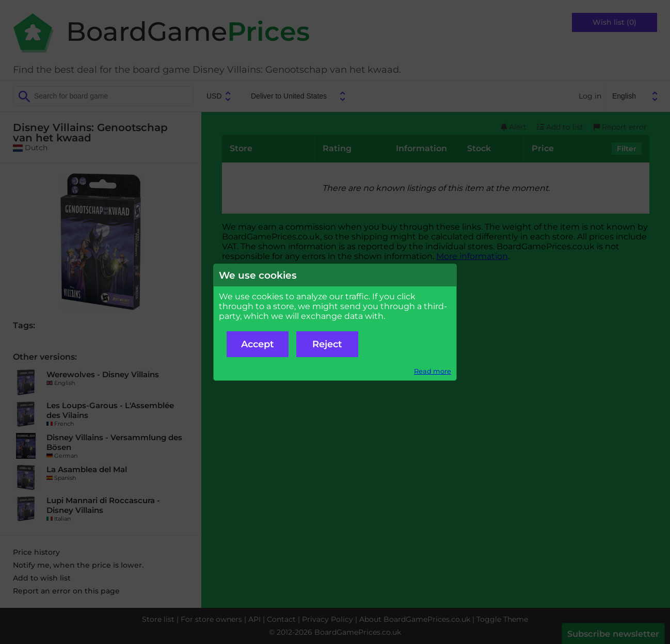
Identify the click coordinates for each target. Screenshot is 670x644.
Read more (433, 371)
